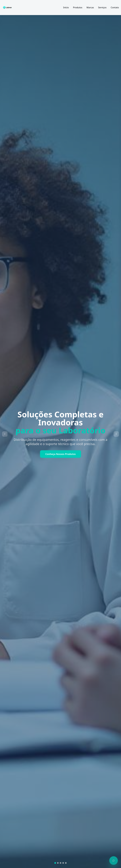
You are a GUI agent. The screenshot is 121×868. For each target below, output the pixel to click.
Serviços (102, 7)
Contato (115, 7)
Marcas (90, 7)
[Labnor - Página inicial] (7, 7)
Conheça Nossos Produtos (60, 454)
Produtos (78, 7)
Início (66, 7)
